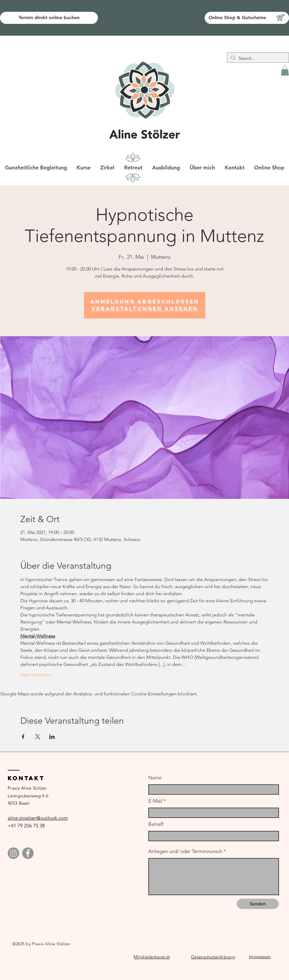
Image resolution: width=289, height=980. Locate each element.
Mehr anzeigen (36, 675)
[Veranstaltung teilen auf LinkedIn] (52, 737)
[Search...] (257, 58)
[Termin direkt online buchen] (49, 18)
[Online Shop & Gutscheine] (247, 18)
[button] (285, 71)
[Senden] (258, 904)
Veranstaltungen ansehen (145, 309)
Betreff (156, 824)
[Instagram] (13, 853)
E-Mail (155, 801)
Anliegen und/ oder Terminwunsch (185, 851)
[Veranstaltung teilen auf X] (38, 737)
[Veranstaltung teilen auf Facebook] (23, 737)
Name (155, 778)
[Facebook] (28, 853)
